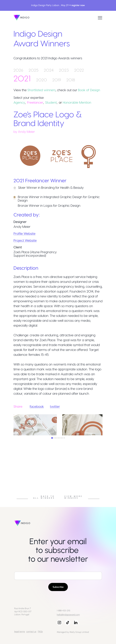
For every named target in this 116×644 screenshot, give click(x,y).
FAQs (40, 632)
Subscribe (58, 587)
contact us (31, 632)
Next (105, 476)
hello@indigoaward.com (68, 615)
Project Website (25, 240)
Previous (11, 476)
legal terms (20, 632)
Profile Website (24, 233)
